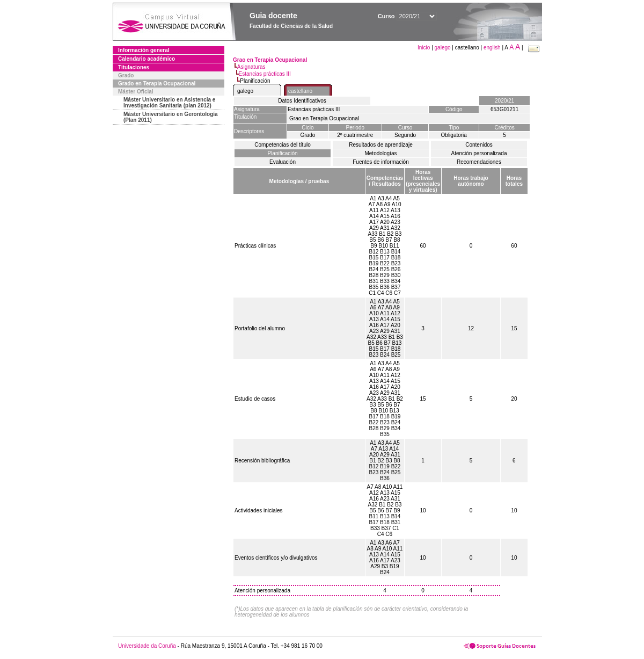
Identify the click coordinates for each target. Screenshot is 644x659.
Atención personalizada (479, 153)
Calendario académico (147, 59)
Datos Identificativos (302, 101)
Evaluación (283, 162)
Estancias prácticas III (265, 74)
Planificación (282, 153)
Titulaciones (134, 67)
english (492, 48)
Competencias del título (283, 145)
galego (443, 48)
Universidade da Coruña (147, 646)
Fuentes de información (381, 162)
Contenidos (479, 145)
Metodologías (380, 153)
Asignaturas (251, 67)
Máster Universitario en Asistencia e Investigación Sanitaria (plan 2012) (169, 103)
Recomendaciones (479, 162)
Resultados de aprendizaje (380, 145)
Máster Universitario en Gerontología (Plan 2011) (171, 117)
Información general (144, 50)
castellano (300, 91)
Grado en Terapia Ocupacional (157, 84)
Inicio (425, 48)
